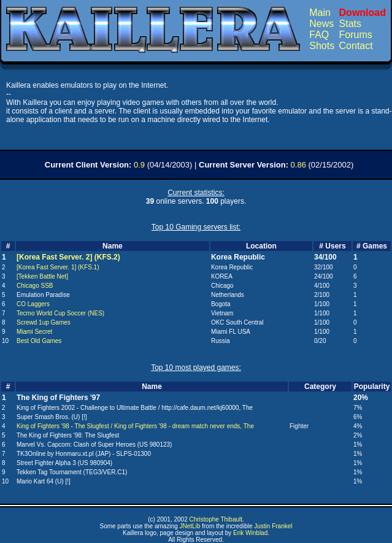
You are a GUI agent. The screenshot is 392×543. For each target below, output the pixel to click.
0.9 (139, 165)
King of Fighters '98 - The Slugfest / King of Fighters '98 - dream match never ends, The (135, 426)
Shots (322, 46)
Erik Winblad (250, 533)
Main (320, 13)
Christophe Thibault (216, 519)
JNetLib (190, 526)
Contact (356, 46)
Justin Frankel (273, 526)
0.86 (298, 165)
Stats (350, 24)
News (321, 24)
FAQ (319, 35)
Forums (356, 35)
